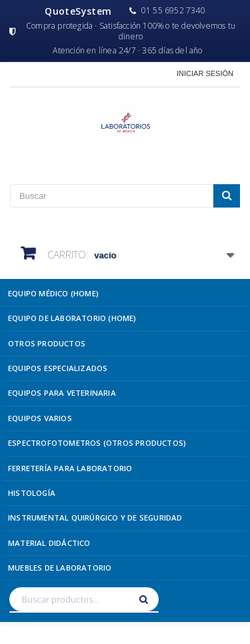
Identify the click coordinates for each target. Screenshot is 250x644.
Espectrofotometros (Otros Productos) (97, 443)
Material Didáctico (49, 543)
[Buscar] (145, 599)
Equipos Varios (40, 418)
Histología (32, 493)
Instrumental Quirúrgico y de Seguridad (95, 518)
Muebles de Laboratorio (60, 568)
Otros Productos (47, 343)
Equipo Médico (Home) (53, 293)
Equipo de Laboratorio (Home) (72, 318)
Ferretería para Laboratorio (70, 468)
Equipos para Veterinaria (62, 393)
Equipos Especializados (58, 368)
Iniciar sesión (205, 73)
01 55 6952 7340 (167, 11)
